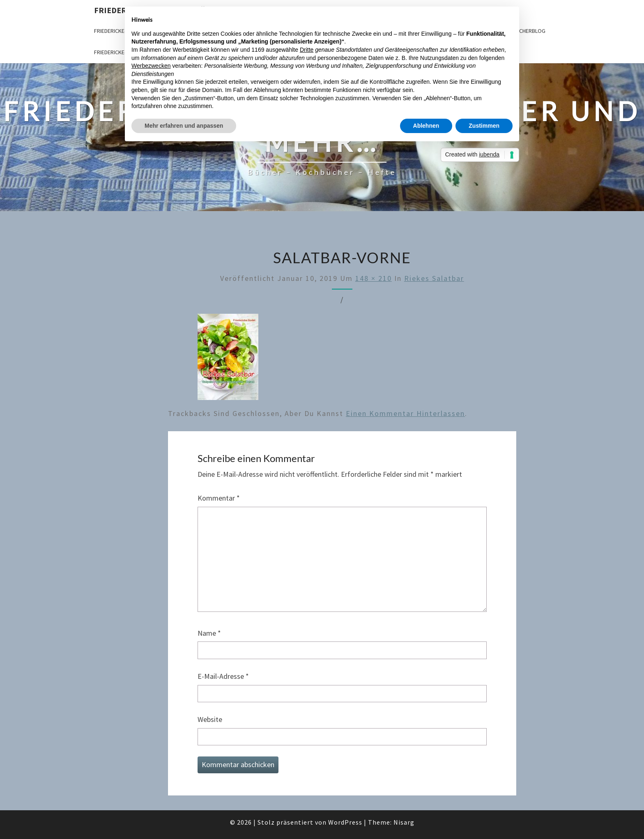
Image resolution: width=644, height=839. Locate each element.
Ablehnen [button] (426, 126)
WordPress (345, 822)
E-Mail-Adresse (223, 676)
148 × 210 (374, 278)
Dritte (307, 50)
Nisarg (404, 822)
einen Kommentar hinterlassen (405, 413)
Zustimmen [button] (484, 126)
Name (209, 633)
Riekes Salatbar (434, 278)
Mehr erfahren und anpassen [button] (184, 126)
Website (210, 719)
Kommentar (219, 498)
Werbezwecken (151, 66)
